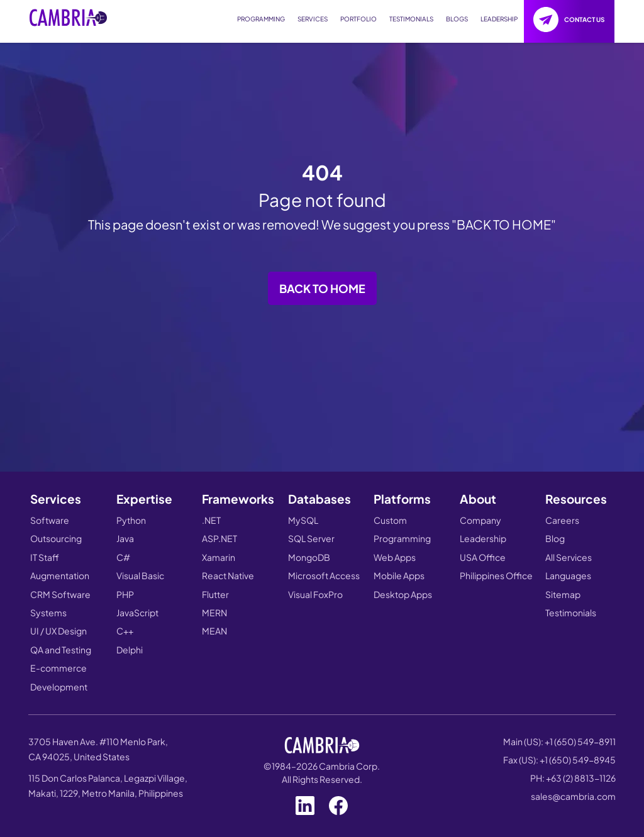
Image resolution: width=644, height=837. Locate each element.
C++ (125, 631)
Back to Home (322, 288)
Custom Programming (402, 529)
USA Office (483, 557)
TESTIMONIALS (411, 19)
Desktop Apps (403, 594)
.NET (211, 520)
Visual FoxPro (315, 594)
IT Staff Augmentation (60, 566)
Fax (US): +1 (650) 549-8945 (559, 760)
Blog (555, 538)
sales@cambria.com (573, 796)
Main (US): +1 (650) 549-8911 (559, 741)
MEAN (214, 631)
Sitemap (563, 594)
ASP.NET (219, 538)
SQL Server (311, 538)
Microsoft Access (324, 575)
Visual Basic (140, 575)
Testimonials (571, 613)
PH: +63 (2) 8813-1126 (573, 778)
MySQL (303, 520)
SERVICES (313, 19)
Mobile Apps (399, 575)
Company (480, 520)
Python (131, 520)
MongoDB (309, 557)
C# (123, 557)
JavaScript (137, 613)
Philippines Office (496, 575)
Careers (562, 520)
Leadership (483, 538)
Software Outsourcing (56, 529)
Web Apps (395, 557)
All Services (569, 557)
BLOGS (457, 19)
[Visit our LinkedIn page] (305, 802)
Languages (568, 575)
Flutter (215, 594)
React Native (228, 575)
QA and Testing (61, 650)
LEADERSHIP (499, 19)
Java (125, 538)
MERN (214, 613)
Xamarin (219, 557)
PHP (125, 594)
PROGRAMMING (261, 19)
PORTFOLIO (358, 19)
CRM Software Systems (60, 603)
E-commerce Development (59, 677)
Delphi (130, 650)
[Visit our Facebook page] (338, 802)
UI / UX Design (58, 631)
